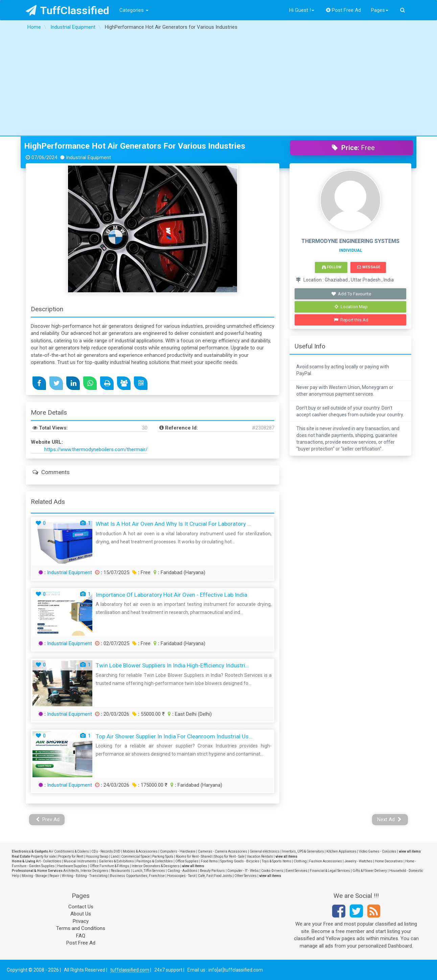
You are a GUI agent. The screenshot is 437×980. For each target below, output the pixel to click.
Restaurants (121, 871)
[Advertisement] (218, 85)
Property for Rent (71, 856)
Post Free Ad (344, 10)
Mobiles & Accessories (140, 851)
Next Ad (389, 819)
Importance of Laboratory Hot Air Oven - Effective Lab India (171, 595)
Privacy (81, 921)
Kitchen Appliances (341, 851)
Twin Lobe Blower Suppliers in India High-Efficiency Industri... (172, 665)
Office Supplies (187, 861)
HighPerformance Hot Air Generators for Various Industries (135, 146)
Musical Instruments (80, 861)
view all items (410, 851)
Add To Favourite (351, 294)
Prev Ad (48, 819)
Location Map (351, 307)
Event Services (296, 871)
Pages (380, 10)
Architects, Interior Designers (86, 871)
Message (369, 267)
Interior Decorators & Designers (156, 866)
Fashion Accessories (326, 861)
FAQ (81, 936)
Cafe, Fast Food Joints (215, 876)
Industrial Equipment (70, 572)
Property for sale (43, 856)
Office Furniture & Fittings (109, 866)
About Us (81, 914)
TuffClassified (67, 10)
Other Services (246, 876)
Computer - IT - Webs (243, 871)
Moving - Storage (34, 876)
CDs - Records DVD (106, 851)
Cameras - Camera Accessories (223, 851)
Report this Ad (351, 320)
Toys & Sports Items (277, 861)
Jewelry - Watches (358, 861)
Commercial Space (135, 856)
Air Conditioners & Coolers (69, 851)
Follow (332, 267)
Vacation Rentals (260, 856)
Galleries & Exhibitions (116, 861)
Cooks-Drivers (272, 871)
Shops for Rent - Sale (229, 856)
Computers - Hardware (178, 851)
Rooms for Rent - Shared (194, 856)
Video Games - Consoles (378, 851)
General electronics (265, 851)
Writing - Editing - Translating (85, 876)
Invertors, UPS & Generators (303, 851)
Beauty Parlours (212, 871)
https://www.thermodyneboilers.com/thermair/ (96, 449)
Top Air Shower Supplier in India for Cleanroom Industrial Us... (174, 736)
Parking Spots (163, 856)
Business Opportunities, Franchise (137, 876)
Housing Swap (97, 856)
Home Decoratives (389, 861)
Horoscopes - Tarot (181, 876)
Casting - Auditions (182, 871)
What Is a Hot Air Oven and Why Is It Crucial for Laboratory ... (174, 524)
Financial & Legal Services (330, 871)
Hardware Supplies (72, 866)
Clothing (300, 861)
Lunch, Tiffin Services (149, 871)
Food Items (209, 861)
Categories (134, 10)
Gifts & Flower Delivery (370, 871)
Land (115, 856)
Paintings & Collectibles (155, 861)
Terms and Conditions (81, 928)
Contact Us (81, 907)
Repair (54, 876)
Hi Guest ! (302, 10)
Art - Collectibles (49, 861)
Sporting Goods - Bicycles (240, 861)
